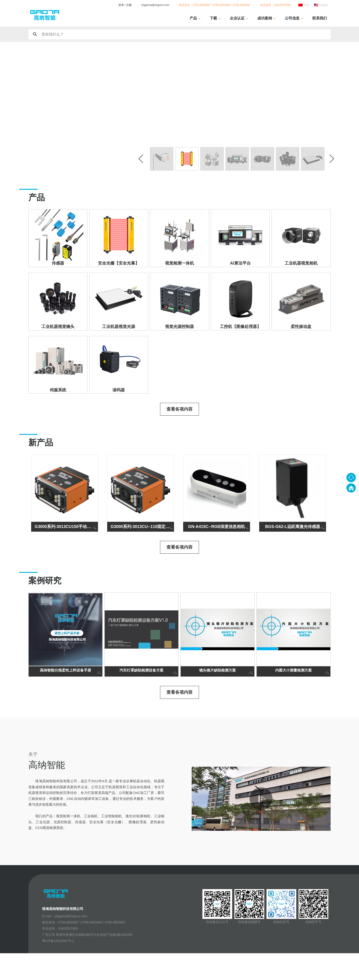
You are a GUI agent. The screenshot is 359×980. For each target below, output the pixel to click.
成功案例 (265, 18)
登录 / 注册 (125, 5)
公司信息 (292, 18)
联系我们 (320, 18)
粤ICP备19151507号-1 (58, 968)
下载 (213, 18)
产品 (193, 18)
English (324, 5)
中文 (307, 5)
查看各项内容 (179, 432)
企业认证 (237, 18)
